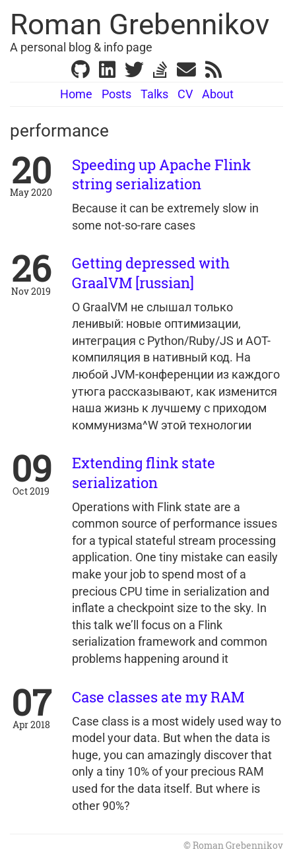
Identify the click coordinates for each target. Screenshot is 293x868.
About (218, 94)
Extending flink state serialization (144, 472)
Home (76, 94)
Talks (154, 94)
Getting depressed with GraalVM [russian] (151, 272)
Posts (116, 94)
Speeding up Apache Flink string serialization (161, 174)
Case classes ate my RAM (158, 697)
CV (185, 94)
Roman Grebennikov (140, 24)
